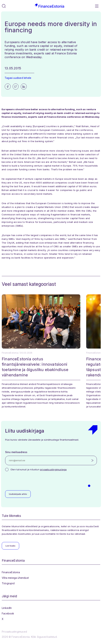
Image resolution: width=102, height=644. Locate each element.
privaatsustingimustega (53, 469)
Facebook (8, 613)
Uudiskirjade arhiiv (18, 494)
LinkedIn (7, 608)
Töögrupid (8, 583)
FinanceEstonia (11, 572)
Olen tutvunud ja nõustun (38, 469)
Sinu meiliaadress (16, 452)
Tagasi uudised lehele (18, 78)
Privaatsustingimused (14, 632)
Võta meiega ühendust (15, 578)
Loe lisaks (10, 546)
